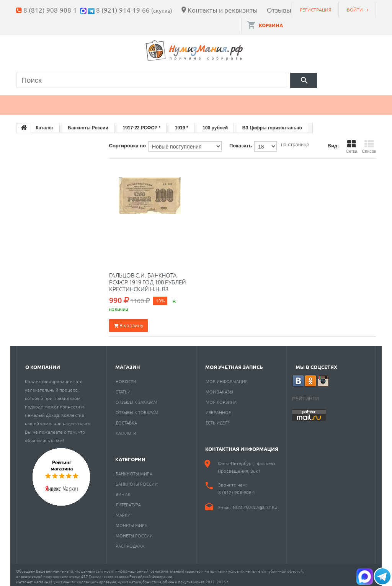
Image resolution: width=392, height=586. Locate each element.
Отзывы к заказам (136, 398)
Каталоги (126, 429)
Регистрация (315, 10)
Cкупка (348, 102)
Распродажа (130, 542)
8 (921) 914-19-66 (123, 10)
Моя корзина (221, 398)
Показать (241, 142)
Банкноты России (137, 480)
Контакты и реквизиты (223, 10)
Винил (123, 491)
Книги (191, 102)
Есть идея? (217, 419)
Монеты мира (131, 522)
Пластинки (245, 102)
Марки (146, 102)
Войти (355, 10)
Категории (130, 456)
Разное (300, 102)
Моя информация (227, 378)
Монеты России (134, 532)
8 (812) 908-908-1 (50, 10)
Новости (126, 378)
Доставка (126, 419)
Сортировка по (127, 142)
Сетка (351, 143)
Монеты (38, 102)
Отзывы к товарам (137, 409)
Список (369, 143)
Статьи (123, 388)
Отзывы (279, 10)
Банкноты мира (134, 470)
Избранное (218, 409)
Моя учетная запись (234, 363)
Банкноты (94, 102)
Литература (128, 501)
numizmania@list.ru (255, 504)
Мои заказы (219, 388)
